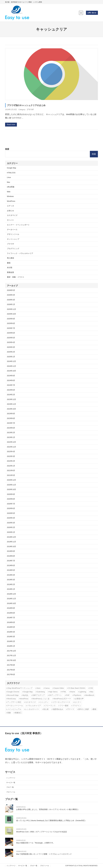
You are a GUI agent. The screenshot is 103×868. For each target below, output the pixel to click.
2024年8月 (11, 380)
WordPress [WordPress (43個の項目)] (24, 699)
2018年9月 (11, 608)
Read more (11, 125)
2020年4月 (11, 518)
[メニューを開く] (81, 13)
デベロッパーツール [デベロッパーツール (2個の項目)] (15, 706)
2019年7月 (11, 561)
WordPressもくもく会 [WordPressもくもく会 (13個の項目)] (41, 699)
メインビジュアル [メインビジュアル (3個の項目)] (14, 709)
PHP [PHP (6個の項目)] (68, 695)
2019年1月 (11, 589)
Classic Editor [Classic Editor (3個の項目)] (59, 688)
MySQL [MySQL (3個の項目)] (25, 695)
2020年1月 (11, 532)
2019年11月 (12, 542)
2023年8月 (11, 418)
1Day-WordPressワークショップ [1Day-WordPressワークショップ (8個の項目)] (20, 688)
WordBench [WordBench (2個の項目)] (90, 695)
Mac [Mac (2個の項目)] (92, 692)
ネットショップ (13, 239)
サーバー (10, 220)
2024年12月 (12, 361)
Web (9, 192)
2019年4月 (11, 575)
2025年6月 (11, 333)
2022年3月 (11, 456)
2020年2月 (11, 527)
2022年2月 (11, 461)
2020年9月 (11, 494)
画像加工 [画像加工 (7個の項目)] (18, 713)
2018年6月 (11, 622)
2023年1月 (11, 437)
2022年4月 (11, 452)
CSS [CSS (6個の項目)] (91, 688)
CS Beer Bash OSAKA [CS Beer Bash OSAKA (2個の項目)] (77, 688)
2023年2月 (11, 433)
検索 (7, 149)
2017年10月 (12, 660)
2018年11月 (12, 599)
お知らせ (10, 211)
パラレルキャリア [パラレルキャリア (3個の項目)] (34, 706)
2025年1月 (11, 357)
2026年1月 (11, 304)
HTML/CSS (11, 173)
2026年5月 (11, 290)
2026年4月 (11, 295)
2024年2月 (11, 395)
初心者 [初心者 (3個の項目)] (46, 709)
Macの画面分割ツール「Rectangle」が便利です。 (36, 843)
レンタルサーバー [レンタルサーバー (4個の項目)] (32, 709)
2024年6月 (11, 390)
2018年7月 (11, 618)
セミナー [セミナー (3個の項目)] (78, 702)
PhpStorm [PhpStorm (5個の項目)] (77, 695)
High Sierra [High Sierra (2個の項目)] (53, 692)
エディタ (10, 206)
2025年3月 (11, 347)
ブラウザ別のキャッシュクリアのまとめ (26, 105)
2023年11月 (12, 404)
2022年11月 (12, 447)
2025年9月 (11, 319)
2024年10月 (12, 371)
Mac (9, 182)
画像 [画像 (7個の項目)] (9, 713)
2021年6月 (11, 471)
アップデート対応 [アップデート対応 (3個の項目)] (14, 702)
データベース (12, 230)
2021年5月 (11, 475)
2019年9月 (11, 551)
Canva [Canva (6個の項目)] (47, 688)
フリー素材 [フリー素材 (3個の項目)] (64, 706)
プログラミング (13, 249)
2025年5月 (11, 338)
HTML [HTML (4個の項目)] (64, 692)
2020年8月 (11, 499)
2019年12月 (12, 537)
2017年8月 (11, 670)
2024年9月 (11, 376)
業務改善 (10, 272)
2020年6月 (11, 508)
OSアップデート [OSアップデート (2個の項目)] (55, 695)
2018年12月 (12, 594)
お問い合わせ (92, 13)
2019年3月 (11, 580)
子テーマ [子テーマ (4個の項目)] (71, 709)
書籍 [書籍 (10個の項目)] (95, 709)
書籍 (9, 263)
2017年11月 (12, 656)
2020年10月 (12, 490)
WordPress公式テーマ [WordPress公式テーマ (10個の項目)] (62, 699)
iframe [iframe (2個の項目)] (73, 692)
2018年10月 (12, 603)
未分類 (10, 268)
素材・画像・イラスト (16, 277)
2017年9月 (11, 665)
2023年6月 (11, 428)
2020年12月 (12, 480)
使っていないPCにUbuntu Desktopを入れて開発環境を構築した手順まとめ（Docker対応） (51, 821)
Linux (9, 177)
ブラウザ (30, 110)
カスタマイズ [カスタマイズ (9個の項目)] (30, 702)
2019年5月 (11, 570)
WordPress (11, 201)
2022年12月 (12, 442)
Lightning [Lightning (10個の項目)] (83, 692)
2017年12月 (12, 651)
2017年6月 (11, 675)
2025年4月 (11, 342)
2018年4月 (11, 632)
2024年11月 (12, 366)
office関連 (11, 187)
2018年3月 (11, 637)
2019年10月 (12, 547)
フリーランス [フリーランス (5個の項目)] (50, 706)
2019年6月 (11, 566)
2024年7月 (11, 385)
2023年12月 (12, 399)
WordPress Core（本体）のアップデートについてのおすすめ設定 (42, 832)
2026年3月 (11, 300)
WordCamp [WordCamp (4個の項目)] (12, 699)
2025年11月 (12, 309)
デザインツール (13, 234)
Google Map (12, 168)
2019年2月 (11, 585)
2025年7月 (11, 328)
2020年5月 (11, 513)
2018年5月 (11, 627)
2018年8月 (11, 613)
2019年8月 (11, 556)
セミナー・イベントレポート (18, 225)
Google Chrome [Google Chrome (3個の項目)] (13, 692)
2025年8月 (11, 323)
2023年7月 (11, 423)
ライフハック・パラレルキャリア (20, 253)
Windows (10, 196)
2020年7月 (11, 504)
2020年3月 (11, 523)
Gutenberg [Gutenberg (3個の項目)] (41, 692)
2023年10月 (12, 409)
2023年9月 (11, 414)
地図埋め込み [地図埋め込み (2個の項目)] (58, 709)
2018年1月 (11, 646)
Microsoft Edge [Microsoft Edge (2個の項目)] (13, 695)
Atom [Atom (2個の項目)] (38, 688)
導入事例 (10, 258)
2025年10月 (12, 314)
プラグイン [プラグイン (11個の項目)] (77, 706)
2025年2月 (11, 352)
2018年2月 (11, 641)
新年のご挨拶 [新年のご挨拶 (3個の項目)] (84, 709)
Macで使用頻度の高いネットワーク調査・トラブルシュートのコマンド (44, 854)
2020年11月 (12, 485)
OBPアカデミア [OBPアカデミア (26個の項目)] (39, 695)
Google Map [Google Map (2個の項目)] (28, 692)
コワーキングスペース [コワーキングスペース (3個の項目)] (61, 702)
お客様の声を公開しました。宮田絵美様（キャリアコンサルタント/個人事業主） (48, 809)
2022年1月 (11, 466)
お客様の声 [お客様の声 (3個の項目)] (79, 699)
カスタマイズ (12, 215)
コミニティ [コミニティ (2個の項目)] (44, 702)
